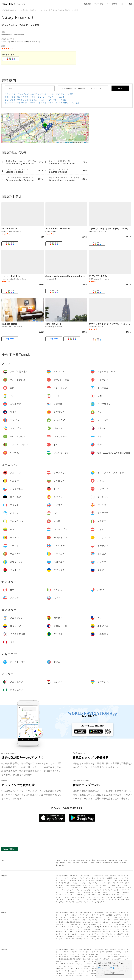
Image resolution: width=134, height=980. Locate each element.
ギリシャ (79, 890)
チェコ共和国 (76, 888)
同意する (114, 973)
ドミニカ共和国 (91, 900)
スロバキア (116, 895)
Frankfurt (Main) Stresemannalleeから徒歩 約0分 (21, 42)
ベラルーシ (125, 895)
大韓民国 (109, 878)
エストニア (102, 888)
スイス (67, 888)
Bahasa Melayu (102, 860)
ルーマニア (78, 895)
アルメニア (73, 876)
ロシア (67, 897)
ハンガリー (88, 890)
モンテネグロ (96, 892)
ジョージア (121, 876)
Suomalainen (108, 863)
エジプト (79, 902)
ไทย (94, 860)
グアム (61, 902)
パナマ (88, 897)
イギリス (62, 890)
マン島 (116, 890)
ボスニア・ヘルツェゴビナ (112, 885)
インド (82, 878)
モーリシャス (89, 902)
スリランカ (63, 881)
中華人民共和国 (110, 876)
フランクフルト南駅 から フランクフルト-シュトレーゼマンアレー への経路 (35, 97)
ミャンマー (72, 881)
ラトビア (79, 892)
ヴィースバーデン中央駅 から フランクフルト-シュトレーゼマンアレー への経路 (36, 103)
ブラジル (101, 900)
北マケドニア (107, 892)
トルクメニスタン (93, 883)
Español (91, 863)
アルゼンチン (111, 897)
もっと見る (77, 103)
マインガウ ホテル (98, 276)
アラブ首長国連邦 (62, 876)
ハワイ (102, 897)
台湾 (109, 883)
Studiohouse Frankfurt (58, 229)
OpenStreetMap (68, 142)
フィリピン (109, 881)
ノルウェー (125, 892)
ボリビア (120, 897)
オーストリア (97, 885)
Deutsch (84, 863)
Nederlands (60, 865)
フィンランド (120, 888)
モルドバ (87, 892)
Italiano (99, 863)
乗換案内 (88, 4)
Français (76, 863)
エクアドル (80, 900)
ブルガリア (59, 888)
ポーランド (59, 895)
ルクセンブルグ (69, 892)
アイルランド (107, 890)
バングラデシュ (98, 876)
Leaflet (58, 142)
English (65, 860)
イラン (88, 878)
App (122, 4)
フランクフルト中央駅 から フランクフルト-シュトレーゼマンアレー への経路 (35, 100)
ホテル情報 (99, 4)
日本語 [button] (130, 4)
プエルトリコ (70, 900)
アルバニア (87, 885)
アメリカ (95, 897)
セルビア (87, 895)
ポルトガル (69, 895)
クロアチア (97, 890)
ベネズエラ (109, 900)
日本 (94, 878)
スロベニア (106, 895)
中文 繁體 (72, 860)
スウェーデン (96, 895)
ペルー (117, 900)
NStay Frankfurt (17, 17)
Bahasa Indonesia (116, 860)
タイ (84, 883)
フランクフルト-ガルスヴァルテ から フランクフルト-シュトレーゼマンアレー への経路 (39, 94)
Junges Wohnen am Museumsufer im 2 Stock (70, 276)
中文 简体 (81, 860)
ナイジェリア (100, 902)
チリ (127, 897)
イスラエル (74, 878)
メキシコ (81, 897)
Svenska (123, 863)
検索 (120, 88)
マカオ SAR (90, 881)
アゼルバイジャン (85, 876)
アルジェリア (70, 902)
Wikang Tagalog (66, 863)
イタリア (123, 890)
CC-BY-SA (85, 142)
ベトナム (115, 883)
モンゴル (81, 881)
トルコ (103, 883)
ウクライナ (59, 897)
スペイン (110, 888)
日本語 (58, 860)
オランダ (116, 892)
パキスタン (118, 881)
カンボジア (101, 878)
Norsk (116, 863)
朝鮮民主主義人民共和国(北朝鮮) (70, 885)
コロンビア (59, 900)
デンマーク (92, 888)
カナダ (74, 897)
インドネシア (64, 878)
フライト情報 (112, 4)
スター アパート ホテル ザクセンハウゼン (110, 229)
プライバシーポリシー (107, 968)
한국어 (88, 860)
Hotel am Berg (53, 324)
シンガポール (76, 883)
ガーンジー (71, 890)
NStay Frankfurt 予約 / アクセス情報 (20, 25)
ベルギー (126, 885)
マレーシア (99, 881)
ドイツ (85, 888)
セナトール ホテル (11, 276)
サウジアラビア (64, 883)
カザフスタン (119, 878)
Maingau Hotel (9, 324)
